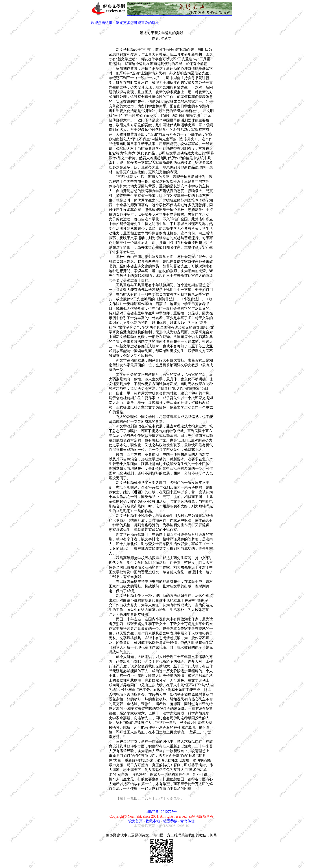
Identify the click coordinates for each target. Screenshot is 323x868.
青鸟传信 (188, 821)
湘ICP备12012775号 (162, 812)
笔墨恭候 (170, 821)
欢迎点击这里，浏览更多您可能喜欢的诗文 (125, 23)
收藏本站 (153, 821)
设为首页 (135, 821)
